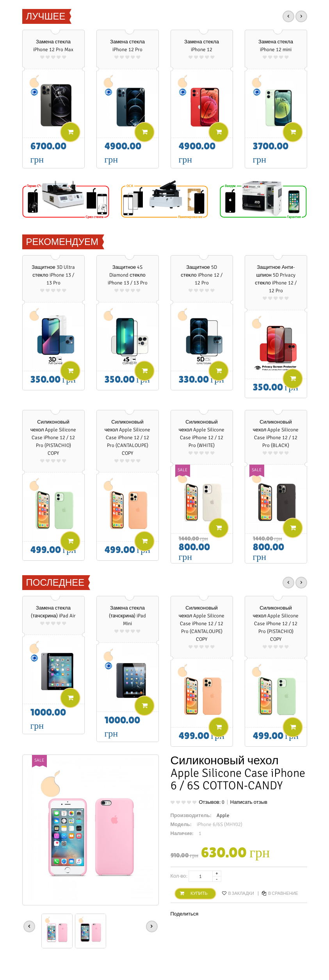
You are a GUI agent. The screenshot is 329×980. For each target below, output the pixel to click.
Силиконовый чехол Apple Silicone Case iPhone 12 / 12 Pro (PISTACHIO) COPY (53, 438)
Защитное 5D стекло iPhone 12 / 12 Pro (201, 275)
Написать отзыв (249, 802)
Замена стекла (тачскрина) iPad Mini (128, 616)
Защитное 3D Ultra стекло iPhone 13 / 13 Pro (53, 275)
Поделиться (185, 914)
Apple (223, 815)
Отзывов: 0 (212, 802)
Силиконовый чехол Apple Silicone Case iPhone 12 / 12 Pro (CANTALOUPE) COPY (128, 438)
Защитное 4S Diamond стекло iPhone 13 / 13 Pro (128, 275)
